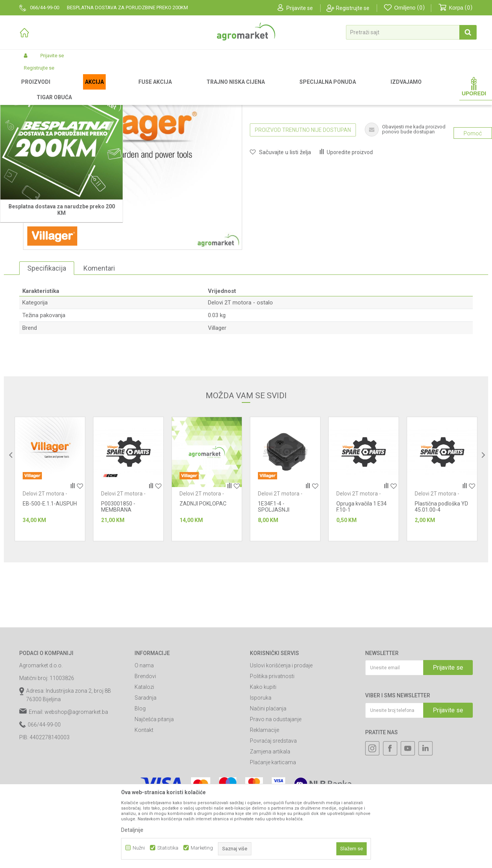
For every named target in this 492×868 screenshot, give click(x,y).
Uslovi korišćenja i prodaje (281, 746)
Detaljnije (132, 830)
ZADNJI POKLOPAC (203, 584)
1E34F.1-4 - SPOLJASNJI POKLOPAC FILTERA (282, 590)
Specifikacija (47, 348)
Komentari (99, 348)
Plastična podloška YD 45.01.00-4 (441, 587)
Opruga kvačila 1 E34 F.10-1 (362, 587)
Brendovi (145, 757)
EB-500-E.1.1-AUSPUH (50, 584)
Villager (217, 408)
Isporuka (261, 778)
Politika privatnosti (272, 757)
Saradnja (145, 778)
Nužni (139, 848)
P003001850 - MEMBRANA (118, 587)
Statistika (168, 848)
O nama (144, 746)
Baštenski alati (130, 89)
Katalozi (144, 767)
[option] (50, 559)
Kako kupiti (263, 767)
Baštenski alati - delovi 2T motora (186, 89)
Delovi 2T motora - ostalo (254, 89)
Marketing (202, 848)
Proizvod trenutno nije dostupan (303, 210)
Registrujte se (353, 8)
